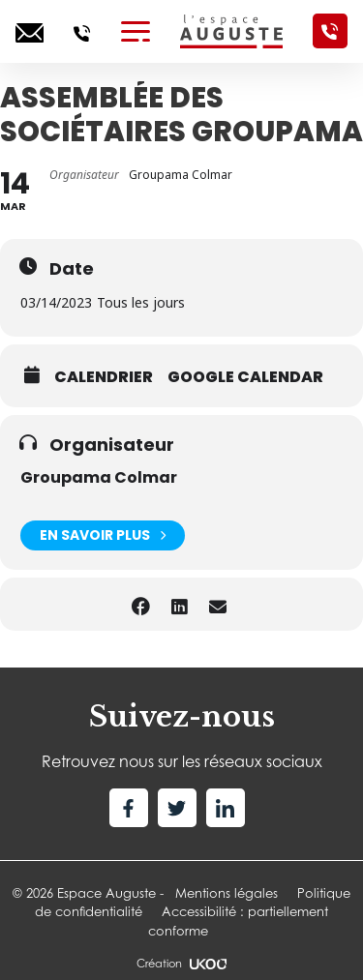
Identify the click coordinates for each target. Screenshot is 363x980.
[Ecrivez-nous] (30, 31)
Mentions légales (227, 893)
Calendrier (104, 377)
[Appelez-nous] (82, 31)
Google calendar (245, 377)
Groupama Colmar (99, 477)
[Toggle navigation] (136, 31)
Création (181, 964)
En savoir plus (103, 535)
